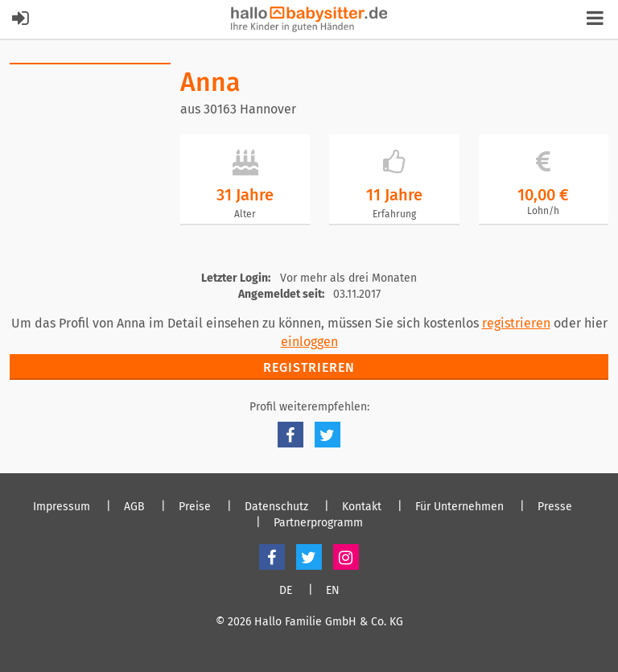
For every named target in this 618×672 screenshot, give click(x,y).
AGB (134, 507)
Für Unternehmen (459, 507)
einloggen (309, 342)
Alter (245, 214)
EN (333, 591)
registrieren (516, 323)
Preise (195, 507)
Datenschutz (276, 507)
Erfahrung (394, 214)
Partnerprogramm (318, 523)
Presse (555, 507)
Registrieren (309, 367)
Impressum (62, 507)
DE (286, 591)
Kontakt (362, 507)
